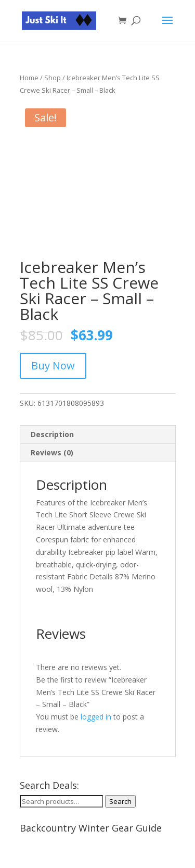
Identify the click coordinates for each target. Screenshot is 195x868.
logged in (96, 717)
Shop (53, 78)
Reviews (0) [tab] (52, 452)
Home (29, 78)
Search (120, 801)
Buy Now (53, 365)
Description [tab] (52, 434)
